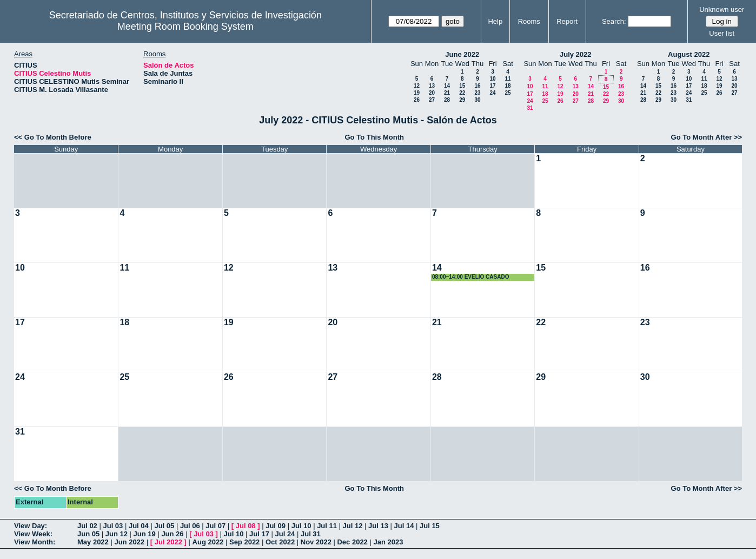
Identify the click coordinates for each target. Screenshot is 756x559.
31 (530, 108)
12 (417, 86)
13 (432, 86)
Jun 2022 (129, 542)
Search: (614, 21)
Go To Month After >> (707, 137)
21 (447, 93)
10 (492, 79)
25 (508, 93)
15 (462, 86)
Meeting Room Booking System (185, 27)
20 (432, 93)
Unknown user (722, 9)
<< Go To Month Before (53, 137)
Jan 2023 (388, 542)
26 (417, 100)
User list (722, 33)
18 (508, 86)
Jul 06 (190, 526)
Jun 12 (117, 534)
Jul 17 (259, 534)
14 (447, 86)
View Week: (33, 534)
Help (495, 21)
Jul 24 (285, 534)
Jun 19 (145, 534)
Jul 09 (276, 526)
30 (477, 100)
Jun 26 (172, 534)
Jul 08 (246, 526)
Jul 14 (404, 526)
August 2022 (689, 54)
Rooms (529, 21)
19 (417, 93)
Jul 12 (353, 526)
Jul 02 (87, 526)
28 (447, 100)
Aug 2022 (208, 542)
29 (462, 100)
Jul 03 (113, 526)
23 (477, 93)
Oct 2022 (280, 542)
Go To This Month (375, 137)
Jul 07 (215, 526)
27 (432, 100)
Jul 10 (301, 526)
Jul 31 (311, 534)
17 (492, 86)
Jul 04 (139, 526)
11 (508, 79)
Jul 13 (378, 526)
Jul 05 (164, 526)
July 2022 (576, 54)
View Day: (31, 526)
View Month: (35, 542)
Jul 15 (430, 526)
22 (462, 93)
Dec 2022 (352, 542)
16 (477, 86)
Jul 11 (327, 526)
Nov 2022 (316, 542)
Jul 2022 (168, 542)
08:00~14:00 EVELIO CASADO (471, 277)
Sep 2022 (244, 542)
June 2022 (462, 54)
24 (492, 93)
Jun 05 (88, 534)
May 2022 (93, 542)
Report (567, 21)
